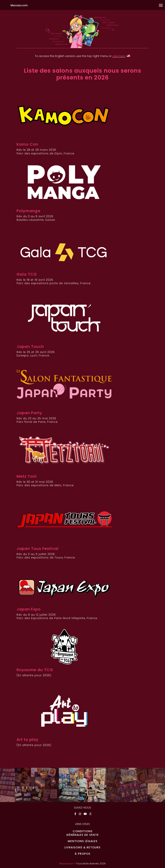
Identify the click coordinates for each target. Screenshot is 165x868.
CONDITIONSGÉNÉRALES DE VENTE (82, 833)
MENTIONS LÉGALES (83, 841)
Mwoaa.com (66, 864)
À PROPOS (83, 854)
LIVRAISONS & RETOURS (82, 847)
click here (119, 56)
